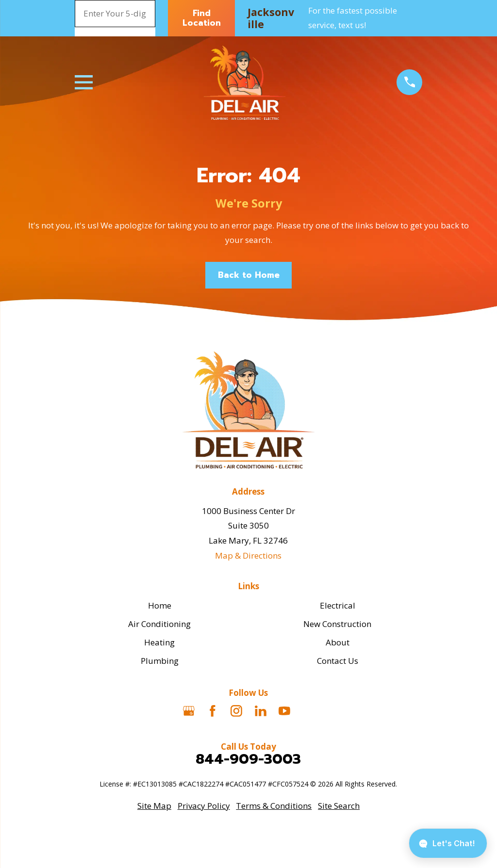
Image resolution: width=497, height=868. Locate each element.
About (338, 642)
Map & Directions (248, 555)
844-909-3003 (248, 759)
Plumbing (160, 661)
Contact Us (338, 661)
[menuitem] (154, 806)
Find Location (202, 18)
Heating (159, 642)
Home (160, 605)
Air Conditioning (159, 624)
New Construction (337, 624)
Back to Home (249, 275)
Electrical (338, 605)
